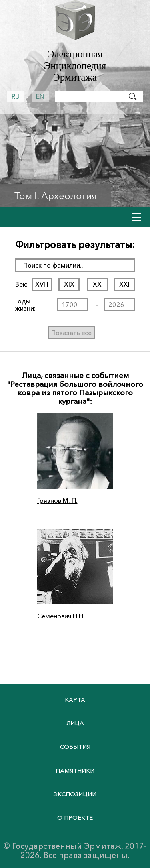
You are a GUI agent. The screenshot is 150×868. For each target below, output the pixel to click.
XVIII (42, 284)
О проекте (75, 818)
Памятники (75, 771)
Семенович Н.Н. (61, 616)
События (75, 747)
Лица (75, 723)
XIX (69, 284)
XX (97, 284)
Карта (75, 700)
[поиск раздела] (75, 265)
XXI (124, 284)
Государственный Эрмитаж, (67, 846)
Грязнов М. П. (57, 500)
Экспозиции (75, 794)
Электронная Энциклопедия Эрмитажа (75, 66)
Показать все (71, 333)
